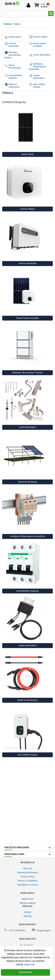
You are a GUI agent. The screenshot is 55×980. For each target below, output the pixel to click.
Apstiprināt (25, 972)
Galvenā (7, 24)
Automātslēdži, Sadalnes (13, 77)
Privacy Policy (28, 877)
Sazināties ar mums (28, 885)
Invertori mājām (38, 37)
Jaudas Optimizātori (37, 77)
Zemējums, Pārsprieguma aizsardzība (37, 66)
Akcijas (27, 912)
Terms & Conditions (27, 881)
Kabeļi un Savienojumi (12, 86)
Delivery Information (28, 872)
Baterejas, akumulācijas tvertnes (12, 55)
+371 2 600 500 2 (17, 930)
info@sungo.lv (44, 930)
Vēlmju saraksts (27, 903)
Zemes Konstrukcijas (13, 66)
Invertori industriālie (12, 45)
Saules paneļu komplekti (38, 45)
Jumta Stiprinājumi (40, 55)
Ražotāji (27, 916)
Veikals (17, 24)
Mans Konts (28, 899)
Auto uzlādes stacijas (37, 86)
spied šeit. (30, 964)
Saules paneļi (13, 37)
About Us (28, 868)
